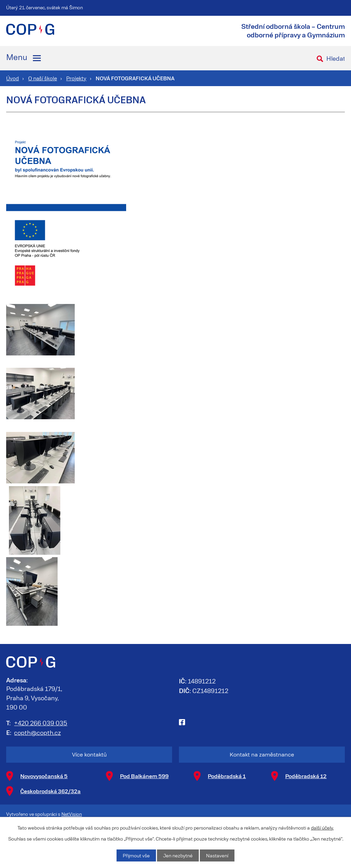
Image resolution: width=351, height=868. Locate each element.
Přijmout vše (136, 855)
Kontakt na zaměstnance (262, 754)
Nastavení (217, 855)
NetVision (72, 814)
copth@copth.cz (37, 732)
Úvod (13, 78)
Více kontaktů (89, 754)
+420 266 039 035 (41, 723)
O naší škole (43, 78)
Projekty (76, 78)
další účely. (322, 828)
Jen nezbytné (178, 855)
